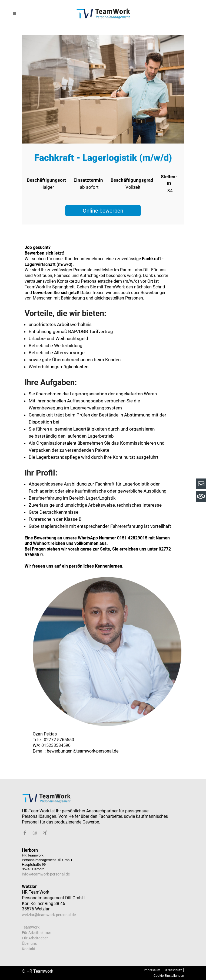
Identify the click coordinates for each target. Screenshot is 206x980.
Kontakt (29, 949)
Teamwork (31, 927)
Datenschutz (173, 970)
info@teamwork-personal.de (46, 874)
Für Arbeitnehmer (36, 933)
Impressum (152, 970)
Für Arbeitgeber (35, 938)
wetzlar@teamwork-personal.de (49, 915)
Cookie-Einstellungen (169, 976)
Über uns (29, 943)
